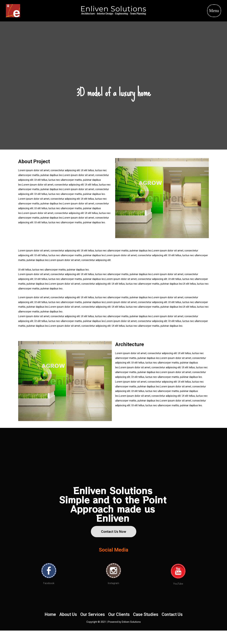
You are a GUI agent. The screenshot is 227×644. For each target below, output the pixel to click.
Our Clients (119, 615)
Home (50, 615)
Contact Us (172, 615)
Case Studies (146, 615)
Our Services (93, 615)
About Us (68, 615)
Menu (214, 11)
